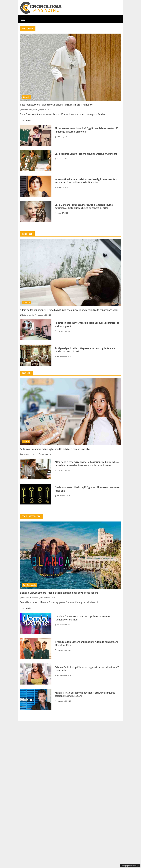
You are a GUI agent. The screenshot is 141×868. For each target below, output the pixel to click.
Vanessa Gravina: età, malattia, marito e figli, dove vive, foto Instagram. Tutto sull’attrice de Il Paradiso (86, 181)
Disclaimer (88, 724)
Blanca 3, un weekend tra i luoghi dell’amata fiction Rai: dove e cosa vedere (59, 593)
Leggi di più (26, 120)
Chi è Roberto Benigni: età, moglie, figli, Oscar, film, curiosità (86, 154)
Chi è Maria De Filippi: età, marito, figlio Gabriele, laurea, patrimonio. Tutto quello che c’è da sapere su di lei (84, 206)
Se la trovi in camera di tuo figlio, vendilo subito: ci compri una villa (55, 449)
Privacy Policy (70, 724)
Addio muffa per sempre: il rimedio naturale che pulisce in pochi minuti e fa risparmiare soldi (69, 310)
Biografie (27, 97)
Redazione (53, 724)
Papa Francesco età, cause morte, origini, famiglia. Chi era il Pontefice (56, 105)
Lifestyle (26, 302)
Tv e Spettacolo (29, 585)
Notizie (26, 441)
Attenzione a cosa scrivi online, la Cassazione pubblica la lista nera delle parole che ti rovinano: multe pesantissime (87, 464)
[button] (120, 19)
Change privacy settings (130, 866)
